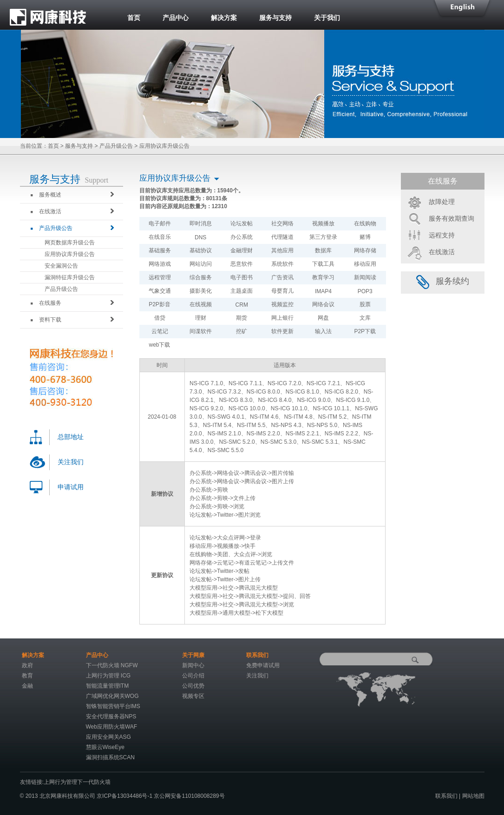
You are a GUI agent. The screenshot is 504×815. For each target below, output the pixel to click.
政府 (27, 665)
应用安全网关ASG (108, 737)
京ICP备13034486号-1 (125, 796)
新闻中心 (193, 665)
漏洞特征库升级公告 (70, 277)
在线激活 (46, 211)
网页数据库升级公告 (70, 243)
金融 (27, 686)
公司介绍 (193, 676)
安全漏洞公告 (61, 266)
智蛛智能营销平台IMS (113, 706)
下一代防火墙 (94, 782)
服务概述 (46, 195)
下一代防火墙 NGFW (112, 665)
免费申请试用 (263, 665)
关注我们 (71, 462)
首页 (134, 18)
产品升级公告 (116, 146)
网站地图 (473, 796)
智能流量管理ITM (108, 686)
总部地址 (71, 437)
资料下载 (46, 320)
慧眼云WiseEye (105, 747)
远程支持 (442, 235)
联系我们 (446, 796)
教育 (27, 676)
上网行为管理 (60, 782)
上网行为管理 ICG (108, 676)
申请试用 (71, 487)
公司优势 (193, 686)
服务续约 (443, 281)
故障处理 (442, 202)
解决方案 (224, 18)
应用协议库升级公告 (70, 254)
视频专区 (193, 696)
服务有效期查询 (452, 218)
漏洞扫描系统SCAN (110, 757)
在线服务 (46, 303)
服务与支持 (275, 18)
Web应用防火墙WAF (112, 727)
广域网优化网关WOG (112, 696)
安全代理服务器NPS (111, 716)
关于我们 (327, 18)
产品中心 (176, 18)
